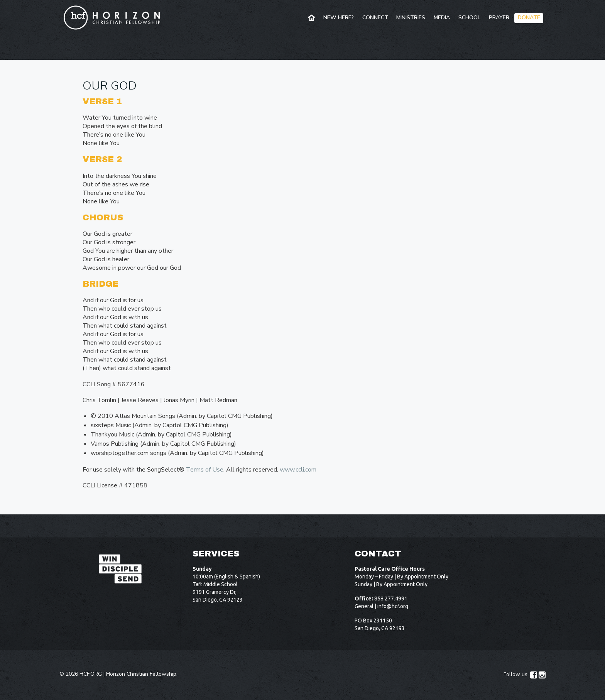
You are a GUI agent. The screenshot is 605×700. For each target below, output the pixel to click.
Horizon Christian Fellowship (141, 674)
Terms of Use (205, 470)
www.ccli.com (298, 470)
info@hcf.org (393, 606)
